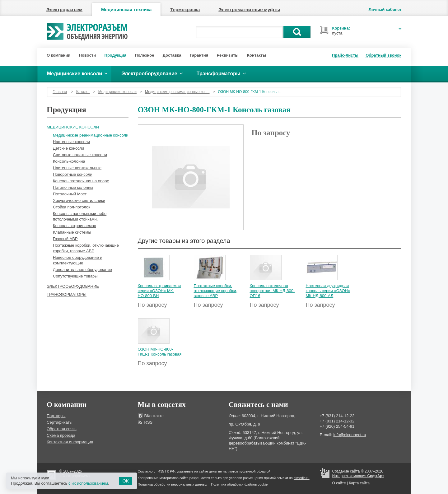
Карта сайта (359, 483)
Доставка (172, 55)
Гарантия (199, 55)
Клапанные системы (72, 232)
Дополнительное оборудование (82, 270)
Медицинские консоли (117, 92)
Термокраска (185, 9)
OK (126, 481)
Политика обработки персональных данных (173, 484)
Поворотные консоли (73, 174)
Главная (60, 92)
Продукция (116, 55)
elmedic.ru (302, 478)
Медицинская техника (126, 9)
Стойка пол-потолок (72, 207)
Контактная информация (70, 442)
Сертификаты (60, 422)
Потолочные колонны (73, 187)
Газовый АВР (65, 239)
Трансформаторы (67, 294)
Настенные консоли (71, 142)
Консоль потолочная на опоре (81, 181)
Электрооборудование (73, 286)
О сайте (339, 483)
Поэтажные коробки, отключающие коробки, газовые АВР (216, 291)
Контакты (257, 55)
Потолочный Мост (70, 194)
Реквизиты (228, 55)
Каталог (83, 92)
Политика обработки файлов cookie (239, 484)
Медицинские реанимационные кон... (177, 92)
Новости (88, 55)
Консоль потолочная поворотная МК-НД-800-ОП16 (272, 291)
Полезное (145, 55)
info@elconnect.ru (350, 435)
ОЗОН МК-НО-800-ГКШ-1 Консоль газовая (160, 352)
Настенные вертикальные (77, 168)
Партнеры (56, 416)
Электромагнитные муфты (249, 9)
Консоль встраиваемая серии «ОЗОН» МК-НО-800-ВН (159, 291)
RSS (149, 422)
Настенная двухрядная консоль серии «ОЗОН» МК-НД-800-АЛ (328, 291)
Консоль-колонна (69, 161)
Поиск (297, 32)
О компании (58, 55)
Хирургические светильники (79, 200)
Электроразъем (64, 9)
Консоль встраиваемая (75, 226)
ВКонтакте (154, 416)
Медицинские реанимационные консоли (91, 135)
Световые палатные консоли (80, 155)
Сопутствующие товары (75, 276)
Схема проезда (61, 435)
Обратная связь (62, 429)
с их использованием (88, 483)
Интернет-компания (358, 476)
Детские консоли (68, 148)
